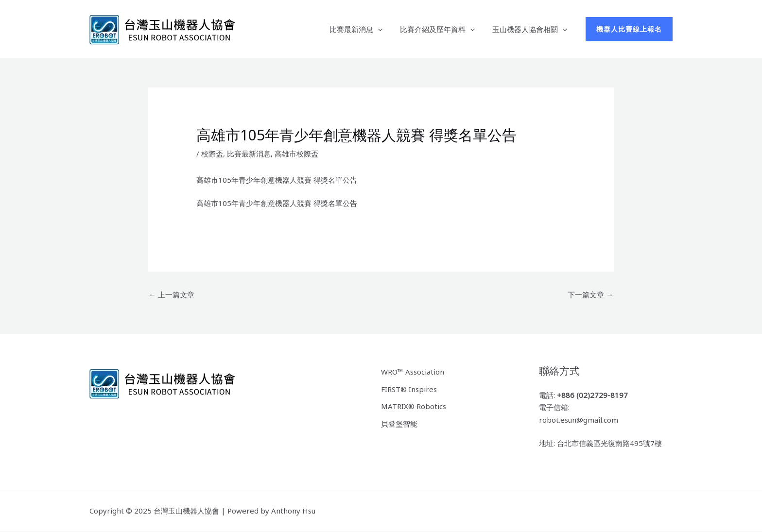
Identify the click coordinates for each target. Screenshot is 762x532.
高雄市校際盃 (296, 154)
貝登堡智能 (399, 424)
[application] (385, 29)
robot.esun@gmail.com (579, 420)
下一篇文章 (590, 294)
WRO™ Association (413, 372)
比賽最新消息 (363, 29)
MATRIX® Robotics (414, 406)
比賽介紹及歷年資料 (442, 29)
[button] (629, 29)
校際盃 (212, 154)
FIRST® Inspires (409, 389)
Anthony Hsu (293, 511)
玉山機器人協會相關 (531, 29)
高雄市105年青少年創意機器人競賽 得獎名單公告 (277, 203)
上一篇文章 (172, 294)
